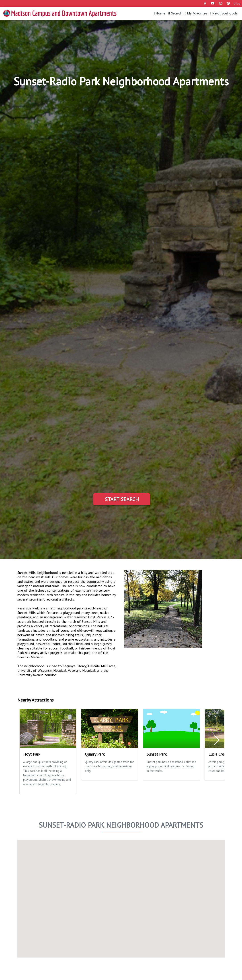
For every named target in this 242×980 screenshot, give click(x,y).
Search (175, 13)
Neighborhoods (224, 13)
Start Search (122, 499)
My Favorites (196, 13)
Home (160, 13)
